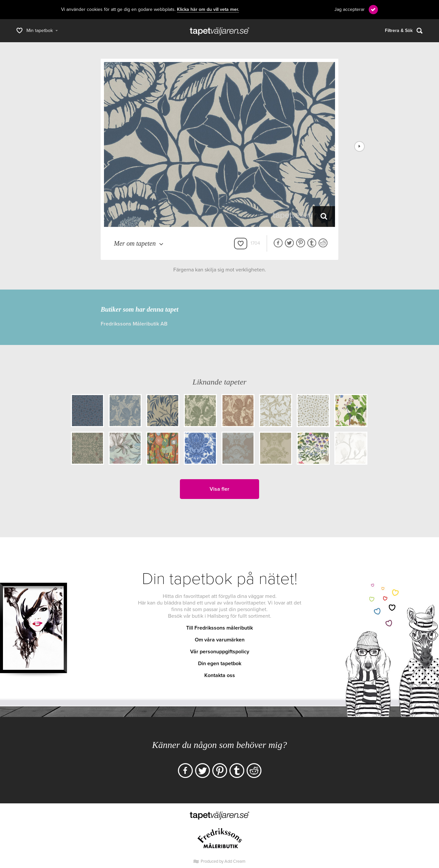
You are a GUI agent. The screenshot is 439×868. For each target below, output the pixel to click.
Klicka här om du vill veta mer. (208, 10)
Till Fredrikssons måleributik (219, 628)
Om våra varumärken (220, 640)
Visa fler (219, 489)
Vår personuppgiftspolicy (220, 652)
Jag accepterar (350, 9)
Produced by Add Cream (223, 861)
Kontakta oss (220, 675)
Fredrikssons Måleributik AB (134, 324)
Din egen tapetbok (220, 664)
